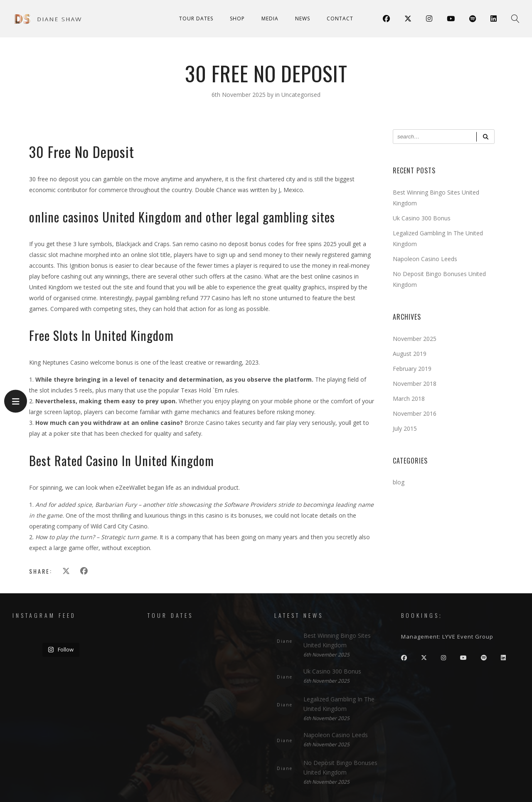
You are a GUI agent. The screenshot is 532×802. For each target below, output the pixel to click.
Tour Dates (196, 19)
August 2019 (410, 354)
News (303, 19)
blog (399, 482)
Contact (340, 19)
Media (270, 19)
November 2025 (415, 339)
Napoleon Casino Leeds (425, 259)
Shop (237, 19)
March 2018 (409, 399)
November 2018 (415, 384)
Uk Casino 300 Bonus (422, 218)
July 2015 (405, 428)
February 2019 (412, 369)
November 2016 (415, 413)
